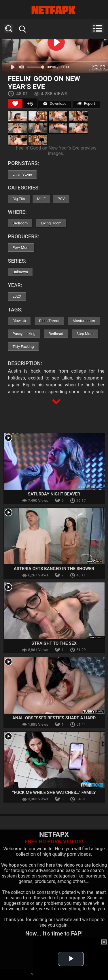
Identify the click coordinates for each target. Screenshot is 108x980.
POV (61, 199)
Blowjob (19, 321)
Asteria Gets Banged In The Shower (54, 569)
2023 (17, 296)
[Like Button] (15, 104)
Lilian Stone (22, 174)
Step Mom (85, 334)
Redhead (56, 334)
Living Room (51, 223)
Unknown (20, 272)
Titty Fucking (23, 347)
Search (9, 29)
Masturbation (84, 321)
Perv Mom (21, 248)
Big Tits (19, 199)
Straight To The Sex (54, 643)
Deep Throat (49, 321)
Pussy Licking (24, 334)
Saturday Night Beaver (54, 494)
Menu (97, 28)
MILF (41, 199)
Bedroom (20, 223)
